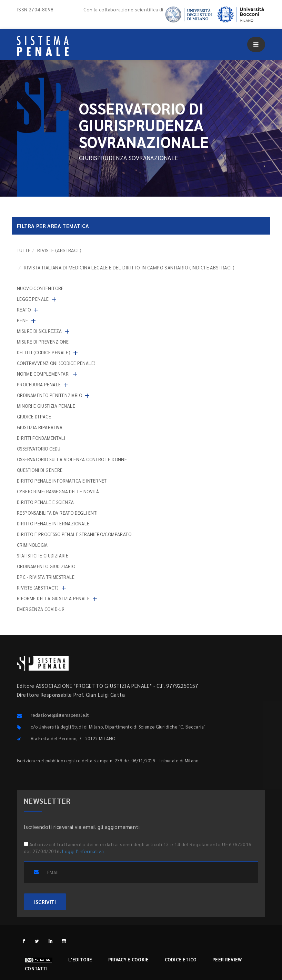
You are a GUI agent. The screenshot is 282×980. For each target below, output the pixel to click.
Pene (23, 320)
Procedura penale (39, 384)
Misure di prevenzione (43, 342)
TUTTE (24, 250)
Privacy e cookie (129, 959)
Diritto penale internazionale (53, 523)
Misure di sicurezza (39, 331)
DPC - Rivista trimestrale (46, 577)
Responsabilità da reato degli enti (57, 513)
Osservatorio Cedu (39, 449)
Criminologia (32, 545)
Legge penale (33, 299)
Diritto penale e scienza (46, 502)
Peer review (227, 959)
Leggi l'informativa (83, 851)
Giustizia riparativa (40, 427)
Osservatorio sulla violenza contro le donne (72, 459)
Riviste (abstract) (59, 250)
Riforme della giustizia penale (53, 598)
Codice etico (181, 959)
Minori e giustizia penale (46, 406)
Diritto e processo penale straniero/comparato (74, 534)
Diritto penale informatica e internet (62, 481)
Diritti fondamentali (41, 438)
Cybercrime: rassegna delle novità (58, 491)
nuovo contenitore (40, 288)
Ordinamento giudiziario (46, 566)
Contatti (36, 968)
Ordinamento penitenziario (49, 395)
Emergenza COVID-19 (41, 609)
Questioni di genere (40, 470)
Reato (24, 310)
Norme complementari (43, 374)
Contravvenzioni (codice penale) (56, 363)
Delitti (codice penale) (44, 352)
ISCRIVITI (45, 902)
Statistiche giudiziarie (43, 556)
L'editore (80, 959)
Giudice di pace (34, 417)
